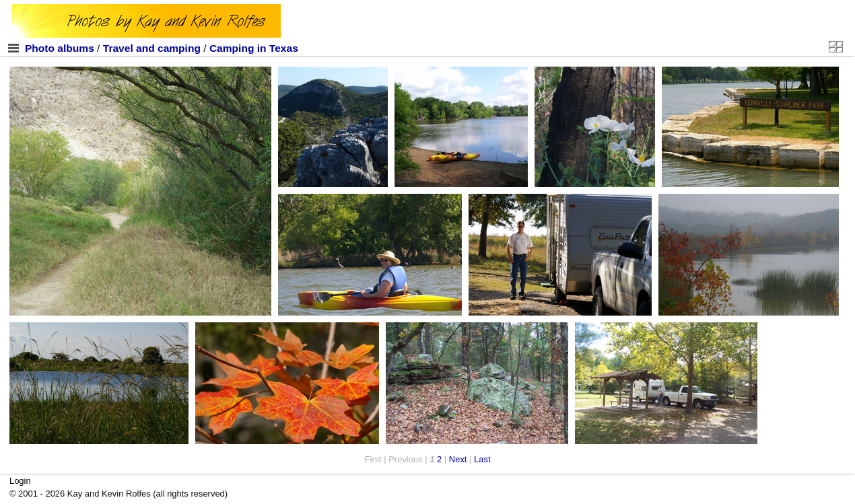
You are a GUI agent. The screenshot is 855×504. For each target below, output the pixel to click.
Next (458, 459)
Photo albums (60, 48)
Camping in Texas (254, 48)
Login (20, 481)
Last (482, 459)
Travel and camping (152, 48)
